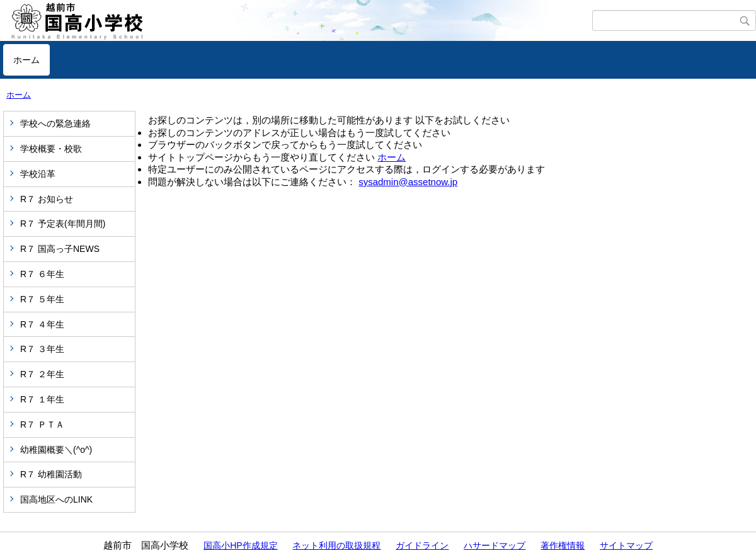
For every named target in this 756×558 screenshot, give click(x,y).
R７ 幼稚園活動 (51, 474)
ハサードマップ (495, 545)
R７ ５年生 (42, 299)
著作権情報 (563, 545)
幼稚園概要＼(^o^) (56, 450)
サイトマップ (626, 545)
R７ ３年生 (42, 349)
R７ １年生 (42, 399)
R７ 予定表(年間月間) (63, 224)
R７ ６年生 (42, 274)
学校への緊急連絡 (55, 123)
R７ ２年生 (42, 374)
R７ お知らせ (47, 199)
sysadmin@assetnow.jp (408, 182)
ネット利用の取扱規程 (336, 545)
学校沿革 (38, 174)
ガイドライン (422, 545)
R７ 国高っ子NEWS (60, 249)
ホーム (26, 60)
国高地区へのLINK (56, 499)
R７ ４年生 (42, 324)
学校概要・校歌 (51, 149)
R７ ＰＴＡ (42, 424)
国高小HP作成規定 (240, 545)
